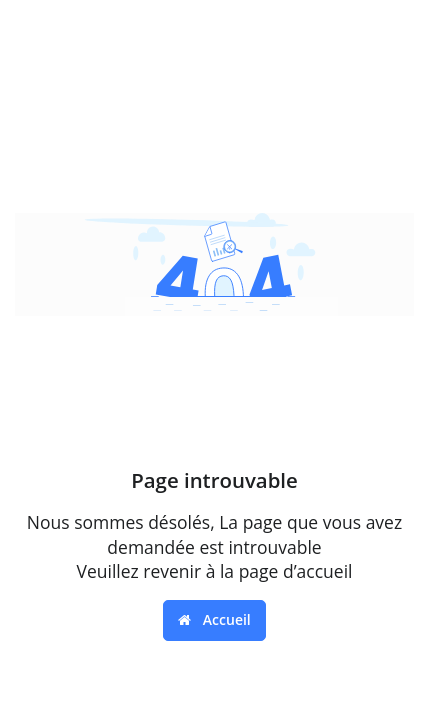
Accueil (214, 619)
